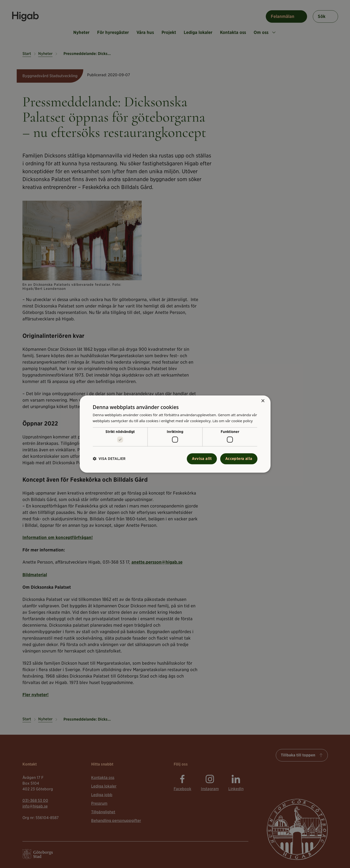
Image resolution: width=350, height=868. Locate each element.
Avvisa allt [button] (202, 459)
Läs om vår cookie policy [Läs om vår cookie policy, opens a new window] (233, 421)
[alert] (175, 434)
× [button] (263, 401)
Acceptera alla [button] (239, 459)
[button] (109, 459)
